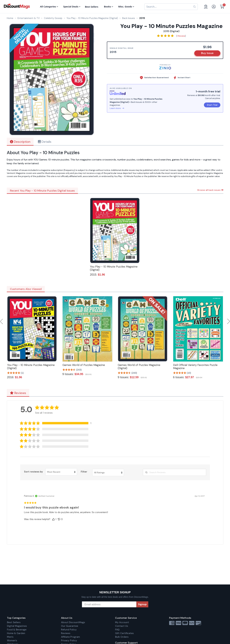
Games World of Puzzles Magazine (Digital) (139, 367)
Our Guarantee (70, 626)
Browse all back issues (210, 190)
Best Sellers (14, 622)
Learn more (117, 108)
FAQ (117, 630)
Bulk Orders (122, 637)
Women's (12, 641)
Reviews (18, 393)
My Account (122, 622)
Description (20, 142)
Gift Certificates (124, 633)
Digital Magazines (17, 626)
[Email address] (109, 604)
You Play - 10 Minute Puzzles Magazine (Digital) (114, 268)
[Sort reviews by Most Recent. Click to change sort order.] (61, 472)
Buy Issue (207, 53)
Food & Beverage (17, 630)
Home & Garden (16, 633)
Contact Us (122, 626)
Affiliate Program (70, 637)
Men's (10, 637)
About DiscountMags (73, 622)
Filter (84, 472)
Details (45, 142)
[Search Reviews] (175, 472)
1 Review (181, 36)
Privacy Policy (69, 641)
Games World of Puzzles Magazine (84, 365)
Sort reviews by (33, 472)
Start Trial (212, 105)
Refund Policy (69, 630)
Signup (142, 604)
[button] (58, 423)
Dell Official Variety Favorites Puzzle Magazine (195, 367)
